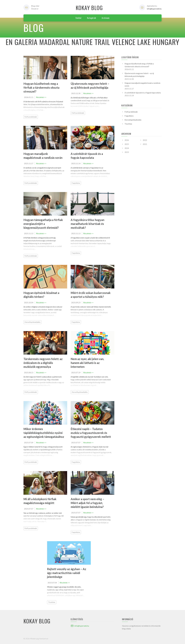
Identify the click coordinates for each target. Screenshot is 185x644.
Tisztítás (52, 602)
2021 (145, 144)
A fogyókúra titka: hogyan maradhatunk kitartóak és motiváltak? (87, 224)
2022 (145, 140)
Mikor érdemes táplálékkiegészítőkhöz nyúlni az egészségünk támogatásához (44, 433)
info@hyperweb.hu (154, 9)
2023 (127, 152)
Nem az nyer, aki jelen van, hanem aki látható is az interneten (87, 363)
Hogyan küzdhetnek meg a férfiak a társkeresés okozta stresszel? (41, 88)
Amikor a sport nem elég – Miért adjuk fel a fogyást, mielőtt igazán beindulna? (87, 503)
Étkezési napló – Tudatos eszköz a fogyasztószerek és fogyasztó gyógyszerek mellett (91, 433)
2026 (127, 140)
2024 (127, 148)
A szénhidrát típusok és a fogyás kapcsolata (143, 93)
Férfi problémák (31, 117)
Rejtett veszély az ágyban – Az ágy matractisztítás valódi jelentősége (67, 573)
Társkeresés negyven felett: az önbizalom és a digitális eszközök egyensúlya (43, 363)
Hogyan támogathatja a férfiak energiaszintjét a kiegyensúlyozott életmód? (43, 224)
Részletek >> (41, 97)
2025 (127, 144)
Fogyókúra (76, 183)
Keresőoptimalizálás (33, 322)
